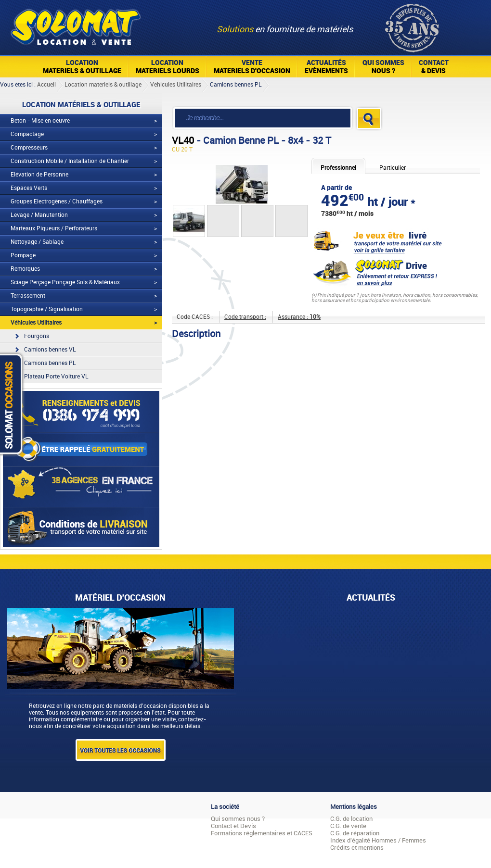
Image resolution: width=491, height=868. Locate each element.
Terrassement (28, 296)
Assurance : (299, 317)
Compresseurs (29, 148)
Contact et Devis (233, 826)
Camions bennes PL (236, 85)
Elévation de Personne (39, 175)
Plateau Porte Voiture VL (56, 377)
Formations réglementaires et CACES (262, 833)
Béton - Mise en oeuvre (40, 121)
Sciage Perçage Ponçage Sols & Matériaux (65, 282)
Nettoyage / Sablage (37, 242)
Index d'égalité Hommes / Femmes (378, 840)
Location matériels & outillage (103, 85)
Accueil (46, 85)
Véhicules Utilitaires (176, 85)
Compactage (27, 134)
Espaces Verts (29, 188)
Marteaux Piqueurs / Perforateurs (54, 228)
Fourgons (37, 336)
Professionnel (338, 168)
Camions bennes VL (50, 350)
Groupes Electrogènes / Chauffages (57, 201)
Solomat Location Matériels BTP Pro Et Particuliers (75, 24)
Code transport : (245, 317)
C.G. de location (351, 819)
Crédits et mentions (357, 848)
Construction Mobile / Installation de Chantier (70, 161)
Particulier (393, 168)
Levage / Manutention (39, 215)
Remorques (25, 269)
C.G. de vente (348, 826)
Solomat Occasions (13, 404)
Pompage (23, 255)
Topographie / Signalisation (47, 309)
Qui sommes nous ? (238, 819)
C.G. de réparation (355, 833)
